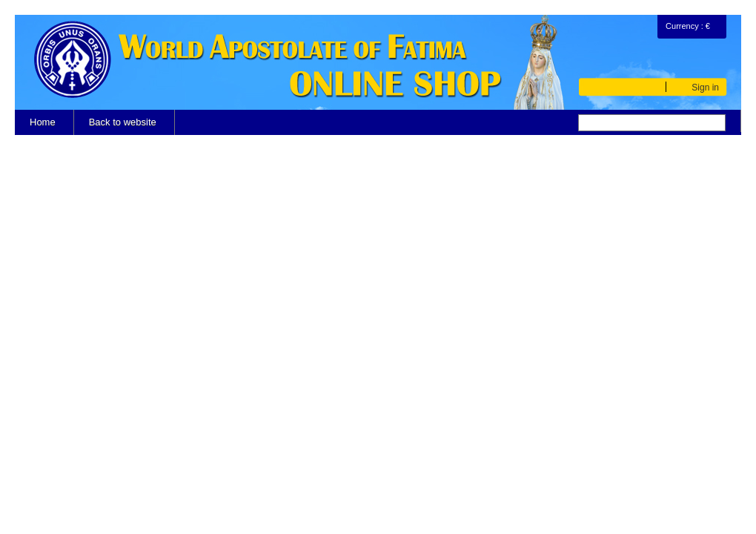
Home (43, 122)
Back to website (123, 122)
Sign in (705, 87)
